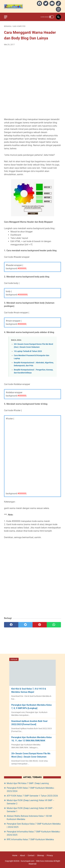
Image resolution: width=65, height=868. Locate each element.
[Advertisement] (32, 82)
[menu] (7, 17)
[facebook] (39, 3)
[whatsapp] (54, 625)
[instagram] (58, 9)
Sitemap (41, 855)
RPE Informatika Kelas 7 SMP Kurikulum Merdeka (30, 839)
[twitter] (45, 3)
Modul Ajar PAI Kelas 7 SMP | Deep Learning (28, 783)
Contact (31, 855)
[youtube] (52, 3)
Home (15, 855)
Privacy (50, 855)
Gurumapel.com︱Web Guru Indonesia (37, 861)
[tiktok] (58, 3)
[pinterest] (40, 625)
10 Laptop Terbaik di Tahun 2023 (28, 351)
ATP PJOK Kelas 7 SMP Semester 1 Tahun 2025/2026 (32, 796)
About (22, 855)
